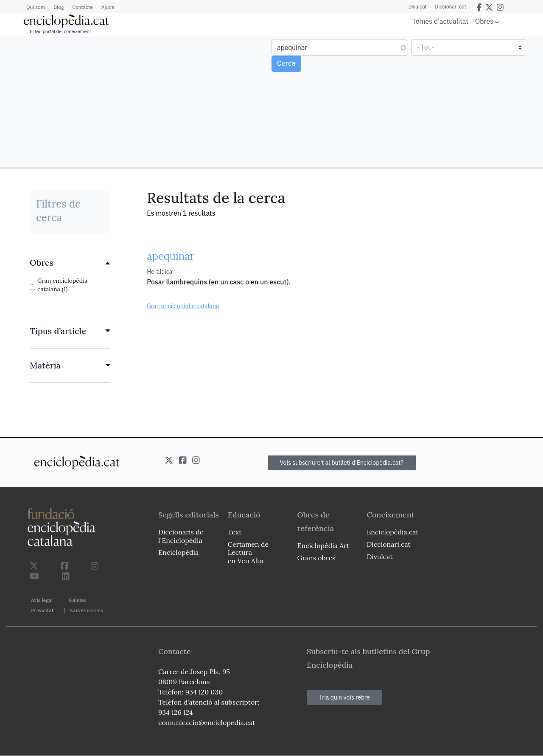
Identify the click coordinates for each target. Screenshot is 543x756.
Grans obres (316, 558)
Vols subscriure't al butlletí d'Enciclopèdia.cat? (342, 463)
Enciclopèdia (178, 552)
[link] (70, 263)
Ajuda (108, 7)
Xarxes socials (86, 610)
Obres (484, 21)
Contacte (82, 7)
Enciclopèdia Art (323, 545)
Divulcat (418, 7)
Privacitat (42, 610)
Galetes (78, 600)
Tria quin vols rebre (344, 697)
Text (235, 532)
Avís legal (42, 600)
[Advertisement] (137, 101)
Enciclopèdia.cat (392, 532)
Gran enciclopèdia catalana (183, 306)
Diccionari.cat (451, 7)
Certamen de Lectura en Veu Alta (248, 552)
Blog (59, 7)
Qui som (36, 7)
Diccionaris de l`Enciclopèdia (181, 536)
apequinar (171, 256)
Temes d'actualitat (440, 21)
